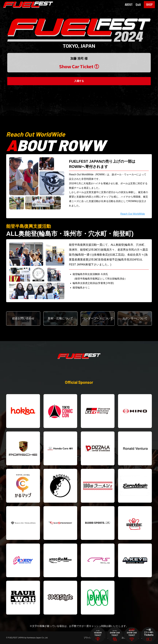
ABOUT (129, 5)
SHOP (149, 5)
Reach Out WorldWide (133, 214)
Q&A (138, 5)
